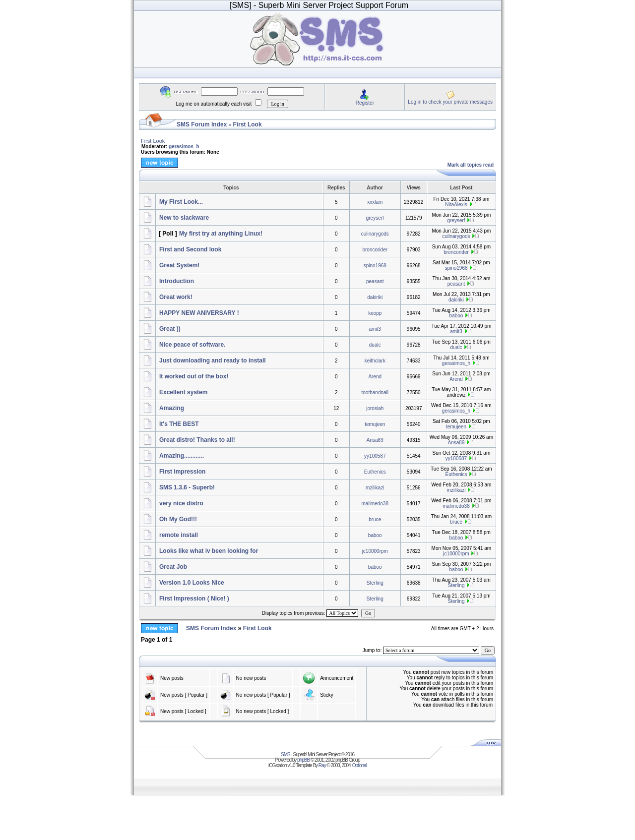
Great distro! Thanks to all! (197, 440)
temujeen (375, 424)
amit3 (375, 329)
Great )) (170, 329)
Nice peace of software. (192, 345)
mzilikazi (375, 488)
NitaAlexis (456, 205)
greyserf (375, 218)
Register (365, 103)
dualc (375, 345)
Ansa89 (375, 440)
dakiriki (375, 297)
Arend (375, 377)
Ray (322, 765)
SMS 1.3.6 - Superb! (187, 487)
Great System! (179, 265)
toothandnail (375, 392)
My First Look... (181, 202)
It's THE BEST (179, 424)
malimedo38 (375, 504)
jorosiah (375, 408)
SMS (286, 754)
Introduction (177, 281)
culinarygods (375, 234)
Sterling (375, 583)
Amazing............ (182, 456)
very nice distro (181, 503)
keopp (375, 313)
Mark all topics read (471, 165)
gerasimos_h (184, 147)
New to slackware (184, 218)
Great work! (176, 297)
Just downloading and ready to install (213, 360)
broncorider (375, 250)
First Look (248, 124)
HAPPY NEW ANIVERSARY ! (199, 313)
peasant (375, 281)
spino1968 (375, 266)
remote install (179, 535)
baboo (456, 316)
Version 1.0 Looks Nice (192, 583)
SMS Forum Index (202, 124)
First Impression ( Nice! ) (194, 599)
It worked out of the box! (194, 376)
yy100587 (375, 456)
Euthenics (375, 472)
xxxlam (375, 202)
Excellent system (183, 392)
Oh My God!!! (178, 519)
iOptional (359, 765)
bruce (375, 519)
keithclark (375, 361)
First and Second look (190, 249)
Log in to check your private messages (450, 102)
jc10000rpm (375, 551)
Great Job (173, 567)
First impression (182, 472)
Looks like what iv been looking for (209, 551)
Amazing (172, 408)
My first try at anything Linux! (221, 234)
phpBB (303, 760)
